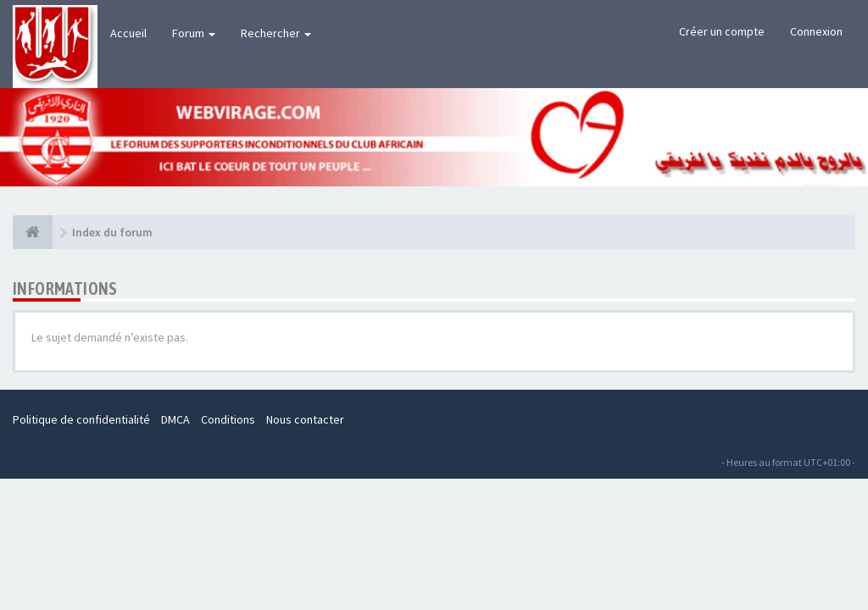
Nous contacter (305, 419)
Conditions (228, 419)
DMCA (175, 419)
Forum (194, 33)
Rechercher (276, 33)
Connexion (816, 31)
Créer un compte (722, 31)
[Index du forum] (33, 232)
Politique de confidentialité (81, 419)
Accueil (128, 33)
